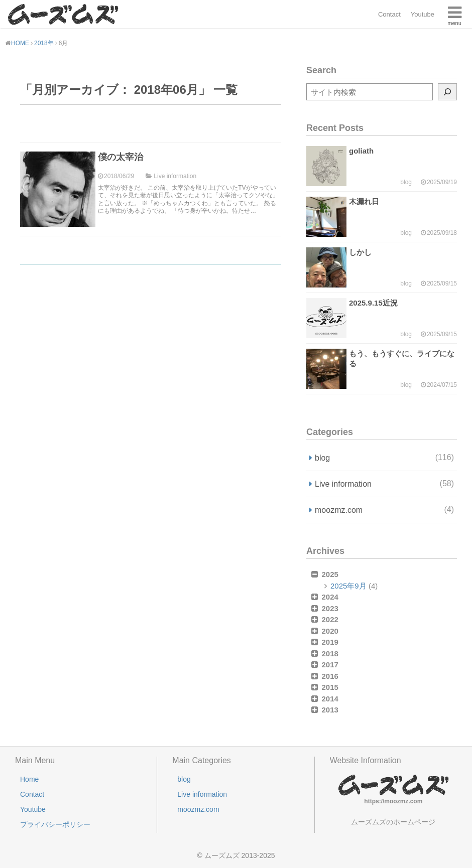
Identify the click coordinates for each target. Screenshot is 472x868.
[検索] (447, 92)
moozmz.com (384, 510)
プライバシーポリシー (55, 824)
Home (29, 779)
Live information (384, 484)
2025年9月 (348, 586)
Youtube (423, 14)
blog (384, 458)
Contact (389, 14)
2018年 (44, 43)
